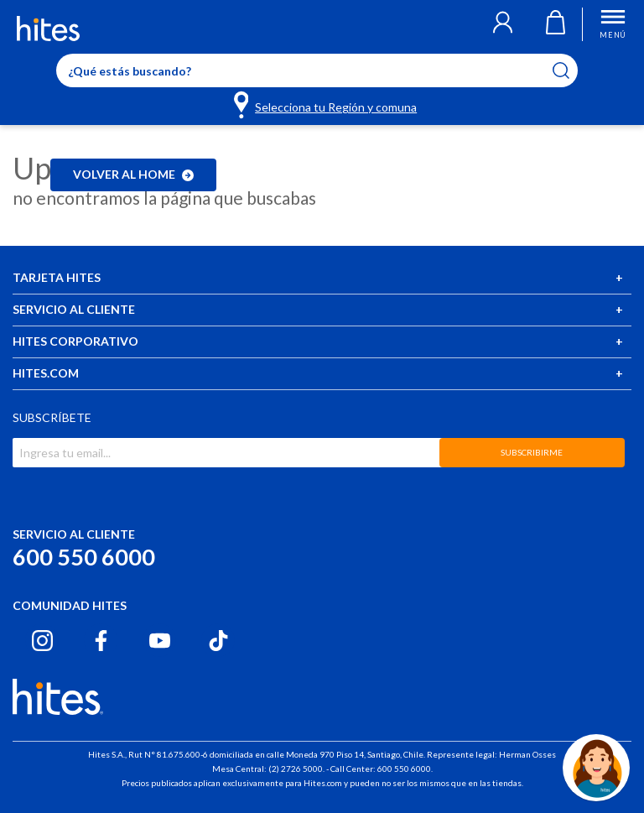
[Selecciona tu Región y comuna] (327, 104)
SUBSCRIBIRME (532, 452)
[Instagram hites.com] (42, 641)
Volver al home (133, 174)
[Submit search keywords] (571, 70)
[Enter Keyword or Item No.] (317, 70)
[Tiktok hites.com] (218, 641)
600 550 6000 (84, 557)
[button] (503, 24)
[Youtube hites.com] (160, 641)
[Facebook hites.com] (101, 641)
